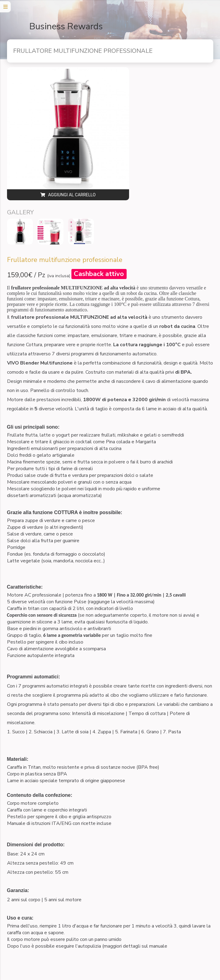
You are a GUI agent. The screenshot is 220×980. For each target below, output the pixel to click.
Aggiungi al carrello (68, 195)
